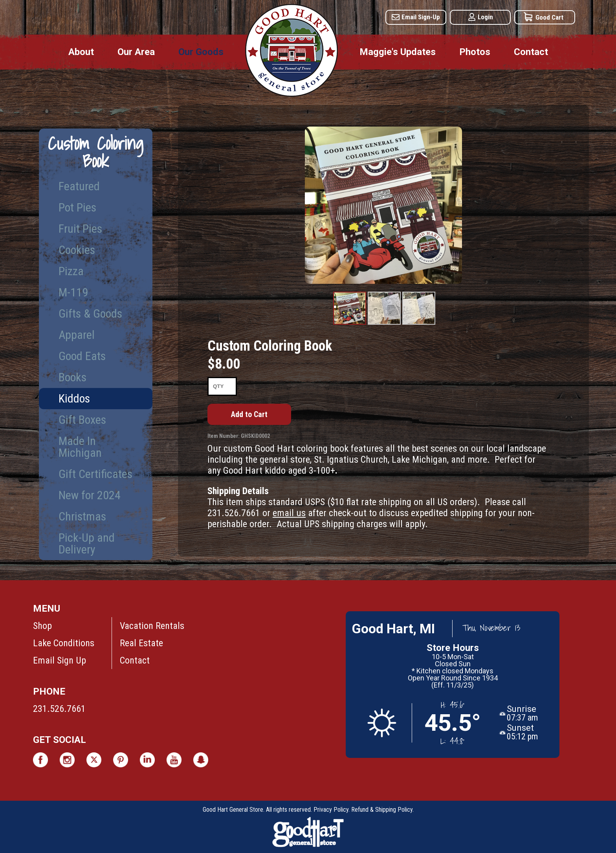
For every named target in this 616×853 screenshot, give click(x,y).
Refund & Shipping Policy (382, 810)
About (81, 52)
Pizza (71, 271)
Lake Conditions (64, 643)
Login (485, 17)
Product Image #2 (384, 324)
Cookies (77, 250)
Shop (42, 626)
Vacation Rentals (152, 626)
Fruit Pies (80, 229)
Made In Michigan (80, 447)
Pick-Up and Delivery (87, 543)
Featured (79, 186)
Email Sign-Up (421, 17)
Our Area (136, 52)
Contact (531, 52)
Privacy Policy (331, 810)
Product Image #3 (419, 324)
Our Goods (201, 52)
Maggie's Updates (398, 52)
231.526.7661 (59, 709)
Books (72, 377)
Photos (475, 52)
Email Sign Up (60, 660)
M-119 (73, 292)
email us (289, 513)
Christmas (82, 516)
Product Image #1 (350, 324)
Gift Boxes (82, 420)
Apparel (77, 335)
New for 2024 (90, 495)
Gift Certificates (95, 474)
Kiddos (74, 398)
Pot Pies (77, 207)
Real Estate (141, 643)
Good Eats (82, 356)
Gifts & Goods (90, 313)
